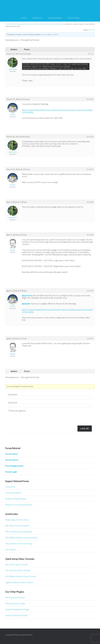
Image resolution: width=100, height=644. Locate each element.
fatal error (91, 30)
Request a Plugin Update (16, 499)
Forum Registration (14, 466)
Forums (31, 24)
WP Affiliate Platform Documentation (21, 538)
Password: (13, 403)
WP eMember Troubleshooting (54, 24)
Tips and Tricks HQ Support (50, 8)
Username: (13, 394)
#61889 (90, 235)
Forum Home (11, 454)
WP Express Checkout (15, 597)
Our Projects (11, 549)
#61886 (90, 137)
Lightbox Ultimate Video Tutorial (19, 582)
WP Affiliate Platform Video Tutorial (21, 576)
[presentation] (25, 418)
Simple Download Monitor (17, 615)
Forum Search (12, 460)
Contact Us (10, 487)
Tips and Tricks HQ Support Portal (16, 24)
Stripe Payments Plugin (15, 603)
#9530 (91, 54)
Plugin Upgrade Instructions (17, 520)
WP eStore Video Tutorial (16, 564)
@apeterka (27, 295)
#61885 (90, 99)
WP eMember (39, 24)
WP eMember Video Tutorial (18, 570)
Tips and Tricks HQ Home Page (19, 543)
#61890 (90, 291)
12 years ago (45, 34)
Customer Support (13, 493)
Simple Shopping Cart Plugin (17, 609)
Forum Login (11, 472)
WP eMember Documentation (19, 532)
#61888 (90, 202)
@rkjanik (26, 304)
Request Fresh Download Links (19, 505)
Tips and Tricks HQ (26, 635)
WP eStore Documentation (17, 526)
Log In (85, 428)
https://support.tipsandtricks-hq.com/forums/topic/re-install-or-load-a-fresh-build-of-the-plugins (57, 111)
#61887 (90, 169)
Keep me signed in (18, 411)
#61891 (90, 338)
